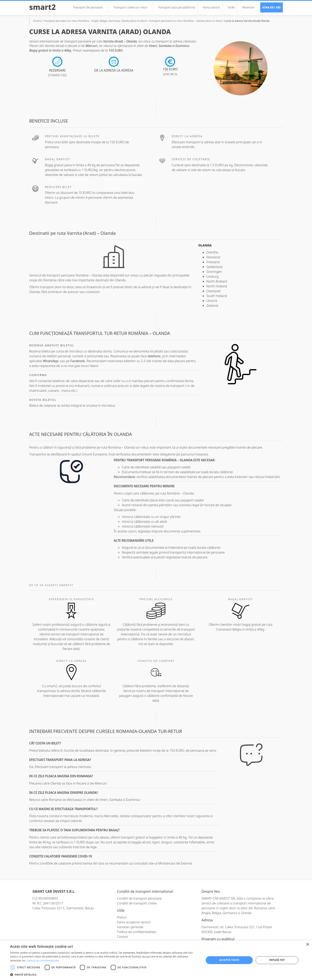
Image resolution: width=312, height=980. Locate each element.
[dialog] (156, 960)
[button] (104, 975)
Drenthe (212, 252)
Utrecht (212, 301)
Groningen (214, 272)
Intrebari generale (130, 927)
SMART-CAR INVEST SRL (219, 898)
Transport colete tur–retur (132, 7)
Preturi (122, 917)
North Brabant (217, 281)
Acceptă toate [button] (229, 960)
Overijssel (213, 291)
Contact (123, 937)
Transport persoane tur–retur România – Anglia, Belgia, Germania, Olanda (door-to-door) (95, 21)
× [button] (307, 945)
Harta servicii (211, 7)
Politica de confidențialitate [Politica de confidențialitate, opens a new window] (43, 961)
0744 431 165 (272, 7)
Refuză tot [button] (277, 960)
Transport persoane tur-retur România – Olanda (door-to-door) (185, 21)
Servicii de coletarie (191, 159)
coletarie (223, 903)
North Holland (217, 286)
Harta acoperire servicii (134, 922)
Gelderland (214, 267)
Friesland (213, 262)
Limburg (212, 276)
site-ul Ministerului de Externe (170, 863)
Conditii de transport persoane (139, 898)
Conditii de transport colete (137, 903)
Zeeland (212, 306)
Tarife (231, 7)
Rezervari (249, 7)
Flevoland (213, 257)
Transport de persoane (90, 7)
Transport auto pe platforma (177, 7)
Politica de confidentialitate (137, 932)
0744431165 (57, 75)
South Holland (217, 296)
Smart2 (42, 7)
